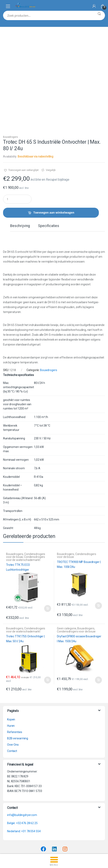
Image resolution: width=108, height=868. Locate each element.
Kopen (11, 692)
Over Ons (13, 717)
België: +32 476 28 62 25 (22, 795)
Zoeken (99, 15)
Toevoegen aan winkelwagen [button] (47, 581)
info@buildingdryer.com (22, 787)
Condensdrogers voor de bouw (76, 528)
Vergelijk (51, 142)
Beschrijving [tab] (20, 198)
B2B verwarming (18, 710)
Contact (12, 723)
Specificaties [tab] (49, 198)
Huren (11, 698)
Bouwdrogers (10, 109)
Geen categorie (67, 601)
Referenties (15, 704)
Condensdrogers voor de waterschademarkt (26, 531)
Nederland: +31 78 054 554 (24, 803)
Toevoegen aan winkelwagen (54, 185)
